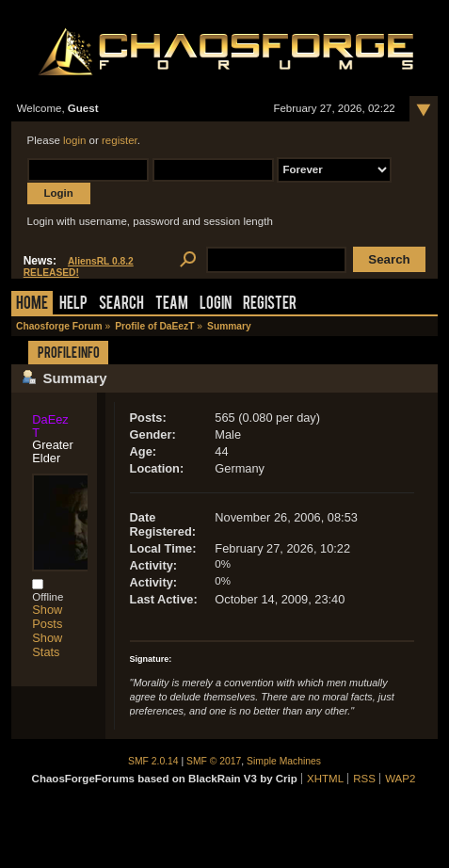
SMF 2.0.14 (153, 761)
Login (216, 305)
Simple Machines (284, 761)
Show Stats (47, 645)
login (74, 140)
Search (121, 305)
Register (270, 305)
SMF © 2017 (214, 761)
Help (73, 305)
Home (32, 305)
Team (172, 305)
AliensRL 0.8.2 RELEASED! (79, 267)
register (120, 140)
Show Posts (47, 617)
